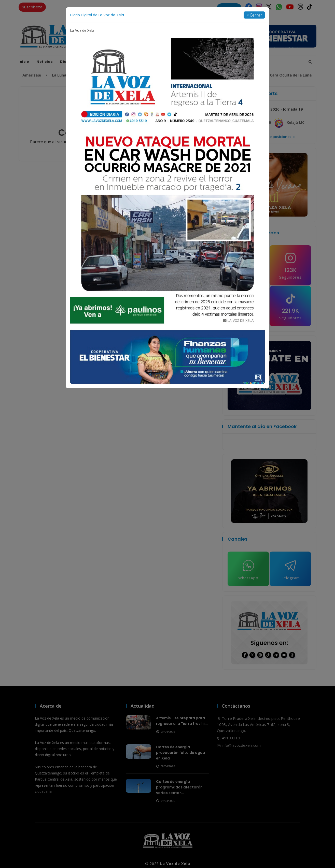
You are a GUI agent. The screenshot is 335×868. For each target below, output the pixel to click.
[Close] (254, 15)
